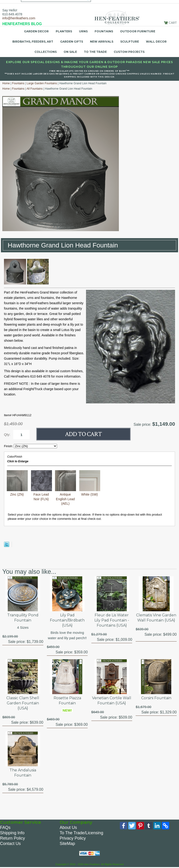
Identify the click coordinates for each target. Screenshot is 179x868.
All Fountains (35, 89)
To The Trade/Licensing (81, 833)
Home (6, 83)
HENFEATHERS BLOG (22, 24)
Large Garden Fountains (42, 83)
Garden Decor (36, 31)
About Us (68, 827)
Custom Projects (129, 52)
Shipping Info (12, 833)
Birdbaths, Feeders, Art (33, 42)
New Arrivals (102, 42)
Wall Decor (156, 42)
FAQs (5, 827)
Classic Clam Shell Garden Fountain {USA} (23, 703)
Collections (46, 52)
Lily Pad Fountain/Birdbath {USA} (67, 620)
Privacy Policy (73, 838)
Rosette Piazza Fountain (67, 701)
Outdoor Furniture (138, 31)
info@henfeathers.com (19, 18)
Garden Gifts (72, 42)
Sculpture (130, 42)
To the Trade (95, 52)
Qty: (7, 434)
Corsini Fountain (156, 698)
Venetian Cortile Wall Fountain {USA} (112, 701)
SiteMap (67, 844)
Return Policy (12, 838)
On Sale (70, 52)
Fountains (104, 31)
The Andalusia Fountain (23, 773)
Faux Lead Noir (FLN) (41, 495)
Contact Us (10, 844)
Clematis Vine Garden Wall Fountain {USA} (156, 618)
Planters (64, 31)
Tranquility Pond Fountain (23, 618)
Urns (83, 31)
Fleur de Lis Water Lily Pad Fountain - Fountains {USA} (112, 620)
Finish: (9, 446)
